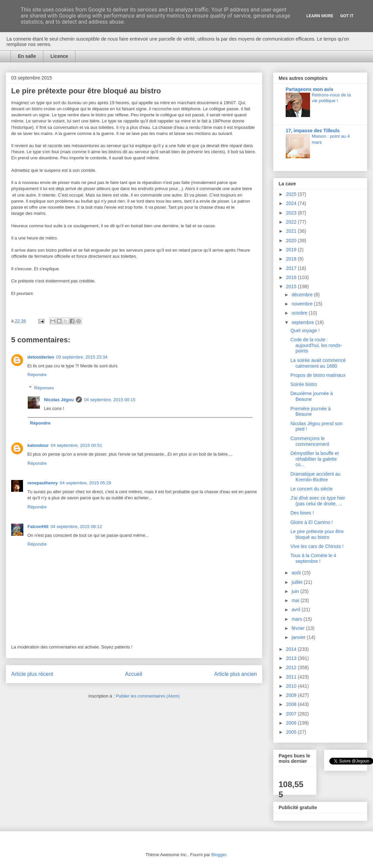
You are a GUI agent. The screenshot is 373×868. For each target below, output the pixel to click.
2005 (292, 732)
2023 (292, 213)
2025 (292, 194)
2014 (292, 649)
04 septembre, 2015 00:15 (110, 400)
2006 (292, 723)
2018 (292, 259)
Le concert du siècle (312, 489)
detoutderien (41, 357)
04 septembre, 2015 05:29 (86, 483)
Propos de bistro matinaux (318, 375)
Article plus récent (32, 674)
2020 (292, 241)
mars (297, 619)
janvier (299, 637)
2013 (292, 658)
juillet (298, 582)
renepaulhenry (43, 483)
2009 (292, 695)
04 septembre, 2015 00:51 (76, 445)
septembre (303, 322)
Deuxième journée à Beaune (312, 396)
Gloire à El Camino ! (312, 522)
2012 (292, 667)
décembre (303, 295)
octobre (300, 313)
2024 (292, 203)
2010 (292, 686)
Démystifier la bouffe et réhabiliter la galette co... (315, 459)
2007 (292, 714)
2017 (292, 268)
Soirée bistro (304, 384)
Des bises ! (302, 513)
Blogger (219, 855)
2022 (292, 222)
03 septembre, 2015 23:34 (82, 357)
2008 (292, 704)
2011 (292, 677)
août (297, 573)
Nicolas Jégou (59, 400)
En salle (27, 56)
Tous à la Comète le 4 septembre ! (313, 558)
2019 (292, 250)
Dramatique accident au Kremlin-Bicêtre (315, 477)
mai (296, 600)
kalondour (38, 445)
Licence (59, 56)
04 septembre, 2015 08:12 (76, 527)
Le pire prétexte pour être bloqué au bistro (317, 534)
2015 (292, 287)
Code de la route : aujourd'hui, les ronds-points (316, 345)
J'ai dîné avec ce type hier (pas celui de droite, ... (318, 501)
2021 (292, 231)
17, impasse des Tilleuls (313, 131)
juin (296, 591)
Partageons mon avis (310, 89)
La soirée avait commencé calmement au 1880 (318, 363)
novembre (303, 304)
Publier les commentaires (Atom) (148, 696)
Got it (347, 16)
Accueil (134, 674)
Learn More (320, 16)
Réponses (44, 388)
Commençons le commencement (310, 441)
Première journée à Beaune (311, 412)
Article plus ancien (235, 674)
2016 (292, 277)
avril (297, 610)
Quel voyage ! (305, 330)
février (299, 628)
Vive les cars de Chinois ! (317, 546)
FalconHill (38, 527)
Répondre (37, 375)
